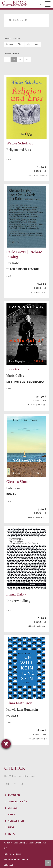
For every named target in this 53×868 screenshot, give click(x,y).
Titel (20, 44)
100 (27, 59)
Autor (37, 44)
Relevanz (10, 44)
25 (14, 59)
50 (20, 59)
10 (7, 59)
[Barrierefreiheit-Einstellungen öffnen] (6, 744)
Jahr (28, 44)
